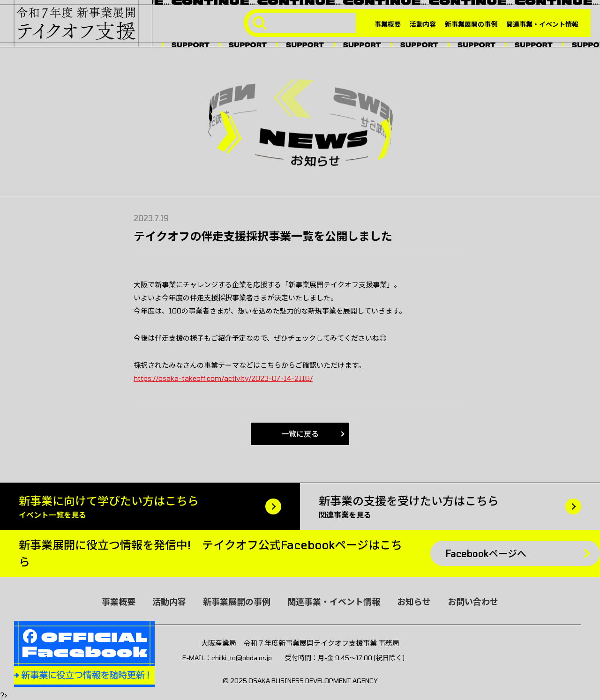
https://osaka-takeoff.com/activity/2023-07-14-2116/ (223, 378)
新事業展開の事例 (471, 24)
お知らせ (414, 602)
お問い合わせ (473, 602)
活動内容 (423, 24)
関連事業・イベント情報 (542, 24)
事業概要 (388, 24)
